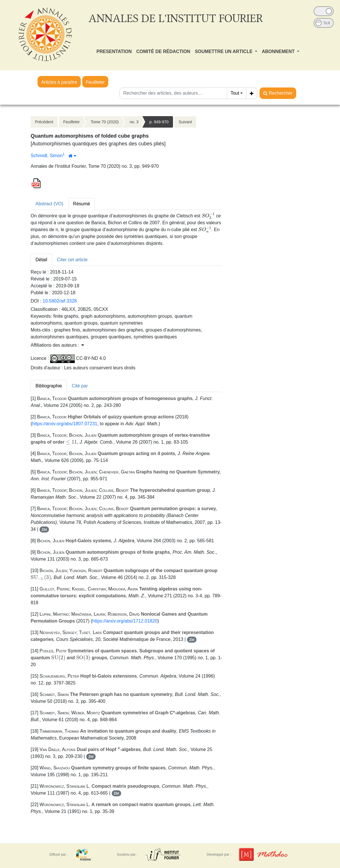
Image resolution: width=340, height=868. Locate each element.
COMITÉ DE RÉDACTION (163, 51)
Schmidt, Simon (47, 156)
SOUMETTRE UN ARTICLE (224, 51)
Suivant (185, 122)
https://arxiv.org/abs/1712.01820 (125, 621)
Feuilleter (95, 82)
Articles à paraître (59, 82)
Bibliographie (49, 386)
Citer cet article (72, 260)
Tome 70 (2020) (105, 122)
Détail (41, 260)
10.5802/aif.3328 (60, 301)
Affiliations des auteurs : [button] (57, 345)
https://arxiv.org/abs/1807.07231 (65, 424)
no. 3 (134, 122)
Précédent (44, 122)
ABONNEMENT (279, 51)
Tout (235, 93)
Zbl (44, 530)
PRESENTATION (114, 51)
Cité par (80, 386)
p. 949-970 (159, 122)
